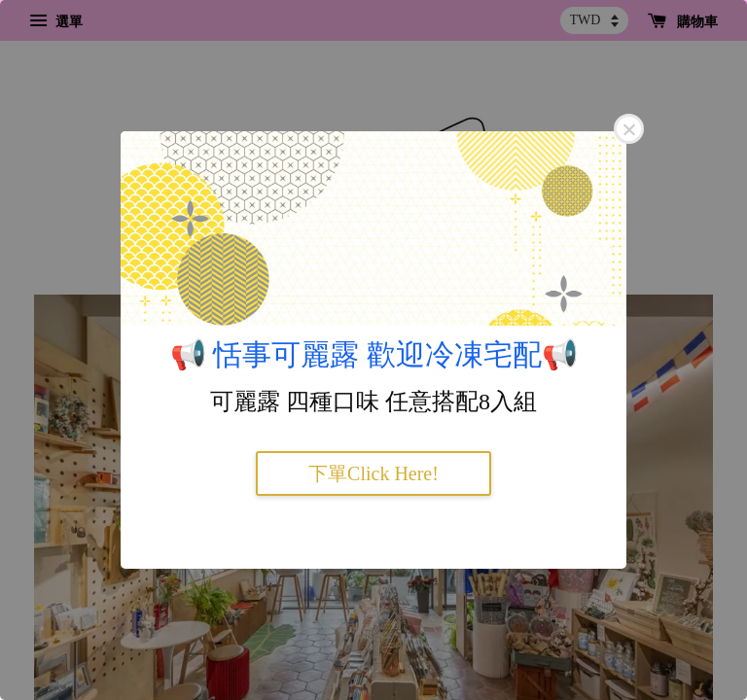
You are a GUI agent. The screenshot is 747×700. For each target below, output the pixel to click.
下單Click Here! (373, 473)
